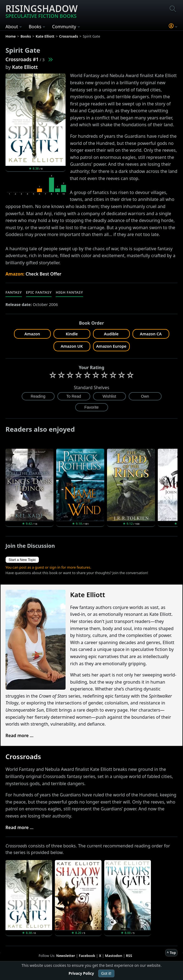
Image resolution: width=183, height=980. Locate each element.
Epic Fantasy (39, 292)
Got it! (106, 973)
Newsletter (66, 956)
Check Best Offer (43, 274)
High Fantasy (69, 292)
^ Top (171, 953)
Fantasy (14, 292)
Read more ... (19, 735)
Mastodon (114, 956)
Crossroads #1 (22, 59)
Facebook (87, 956)
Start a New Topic (22, 560)
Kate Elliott (25, 67)
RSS (129, 956)
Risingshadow (42, 11)
